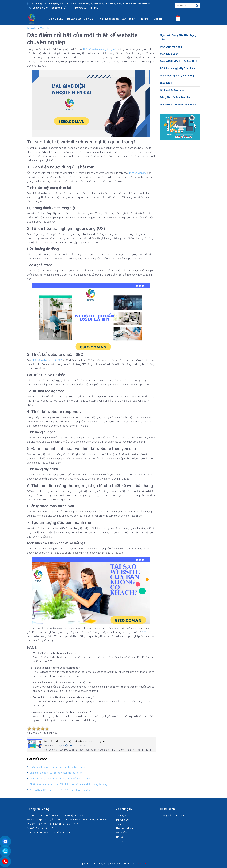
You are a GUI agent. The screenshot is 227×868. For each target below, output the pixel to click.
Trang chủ (32, 28)
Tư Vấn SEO (74, 19)
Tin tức (145, 19)
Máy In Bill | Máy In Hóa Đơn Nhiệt (179, 61)
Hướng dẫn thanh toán (172, 815)
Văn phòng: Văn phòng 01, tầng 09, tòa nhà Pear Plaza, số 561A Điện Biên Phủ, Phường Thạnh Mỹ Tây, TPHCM (89, 4)
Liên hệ (158, 19)
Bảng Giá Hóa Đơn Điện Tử (175, 97)
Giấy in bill (166, 83)
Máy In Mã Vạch (169, 54)
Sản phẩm (129, 19)
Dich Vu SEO (141, 864)
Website (45, 28)
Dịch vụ (90, 19)
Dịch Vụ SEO (56, 19)
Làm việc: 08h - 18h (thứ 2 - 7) (48, 8)
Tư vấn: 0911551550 (85, 8)
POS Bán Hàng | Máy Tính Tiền (177, 68)
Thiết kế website (108, 19)
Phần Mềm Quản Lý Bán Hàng (177, 76)
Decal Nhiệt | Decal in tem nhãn (178, 105)
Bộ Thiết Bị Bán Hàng (172, 90)
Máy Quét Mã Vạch (171, 47)
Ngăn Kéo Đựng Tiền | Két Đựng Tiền (178, 37)
